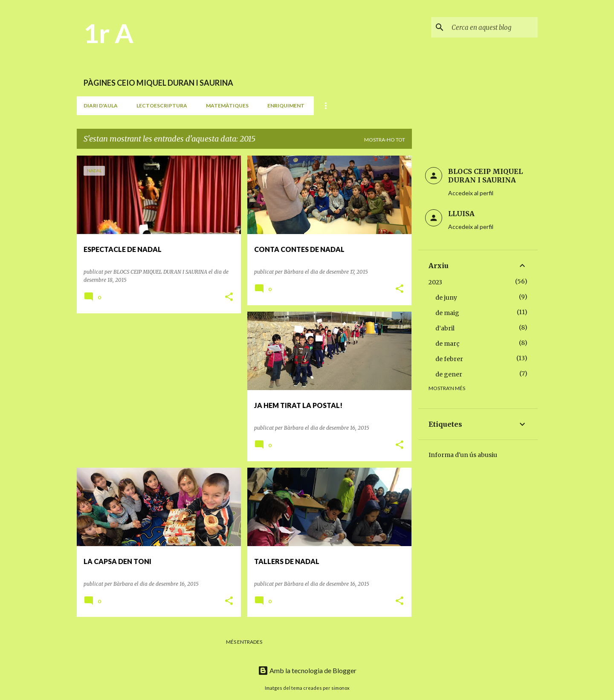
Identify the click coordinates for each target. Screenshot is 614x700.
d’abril (445, 328)
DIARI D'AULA (101, 106)
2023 (435, 282)
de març (447, 344)
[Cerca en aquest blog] (493, 27)
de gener (449, 374)
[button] (229, 297)
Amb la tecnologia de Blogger (307, 670)
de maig (447, 313)
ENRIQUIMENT (286, 106)
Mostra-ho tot (385, 140)
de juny (446, 298)
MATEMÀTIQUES (227, 106)
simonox (340, 688)
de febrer (449, 359)
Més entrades (244, 642)
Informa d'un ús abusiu (463, 455)
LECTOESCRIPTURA (162, 106)
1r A (109, 33)
